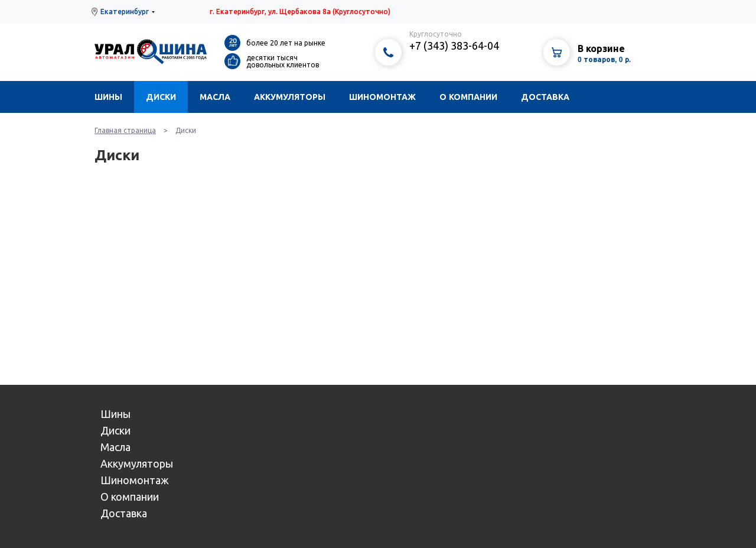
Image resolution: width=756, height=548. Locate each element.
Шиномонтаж (382, 97)
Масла (215, 97)
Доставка (545, 97)
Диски (161, 97)
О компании (468, 97)
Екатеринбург (125, 12)
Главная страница (125, 130)
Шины (108, 97)
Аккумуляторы (290, 97)
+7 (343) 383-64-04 (454, 46)
